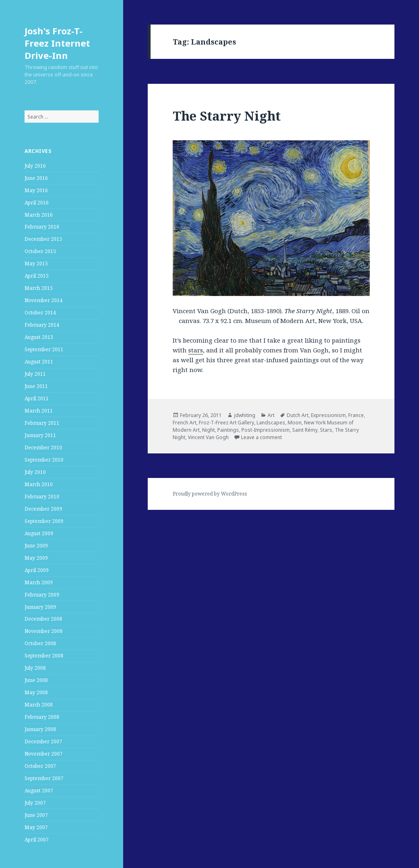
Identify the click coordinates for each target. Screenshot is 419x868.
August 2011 (39, 362)
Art (271, 415)
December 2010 (43, 447)
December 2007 (43, 741)
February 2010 (42, 497)
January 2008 (40, 729)
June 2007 (36, 815)
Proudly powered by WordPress (210, 494)
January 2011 (40, 435)
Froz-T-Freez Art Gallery (226, 423)
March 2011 (39, 411)
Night (208, 430)
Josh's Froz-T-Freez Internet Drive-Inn (57, 43)
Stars (326, 430)
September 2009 (44, 521)
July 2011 (35, 374)
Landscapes (271, 423)
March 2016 (39, 215)
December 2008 (43, 619)
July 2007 (35, 803)
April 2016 (37, 203)
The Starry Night (227, 116)
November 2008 (44, 631)
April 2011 (37, 398)
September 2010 (44, 460)
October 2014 (40, 313)
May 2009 (36, 558)
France (356, 415)
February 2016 (42, 227)
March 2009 (39, 582)
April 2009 (37, 570)
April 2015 (37, 276)
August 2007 (39, 791)
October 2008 (40, 643)
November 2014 (44, 300)
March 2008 (39, 705)
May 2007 (36, 827)
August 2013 (39, 337)
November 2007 (44, 754)
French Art (185, 423)
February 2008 (42, 717)
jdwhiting (245, 415)
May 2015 (36, 264)
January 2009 (40, 607)
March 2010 (39, 484)
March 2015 (39, 288)
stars (196, 350)
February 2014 (42, 325)
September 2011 (44, 349)
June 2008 (36, 680)
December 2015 (43, 239)
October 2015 (40, 251)
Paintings (228, 430)
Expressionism (328, 415)
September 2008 (44, 656)
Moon (295, 423)
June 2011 (36, 386)
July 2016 (35, 166)
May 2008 (36, 692)
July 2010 (35, 472)
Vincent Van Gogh (208, 437)
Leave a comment (261, 437)
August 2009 (39, 533)
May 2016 (36, 190)
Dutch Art (298, 415)
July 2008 (35, 668)
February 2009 (42, 595)
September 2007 (44, 778)
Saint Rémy (305, 430)
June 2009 (36, 546)
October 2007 (40, 766)
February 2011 (42, 423)
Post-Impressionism (266, 430)
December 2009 (43, 509)
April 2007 (37, 840)
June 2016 (36, 178)
